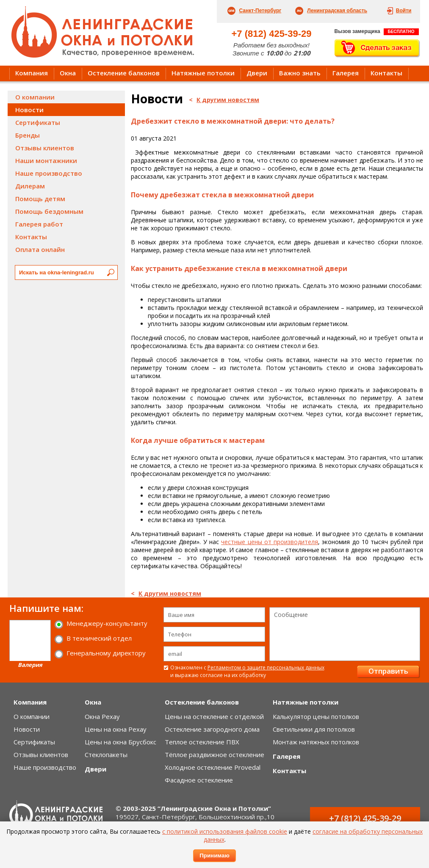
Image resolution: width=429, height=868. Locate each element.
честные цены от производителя (270, 542)
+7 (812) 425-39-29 (272, 34)
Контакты (386, 73)
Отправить (388, 671)
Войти (404, 11)
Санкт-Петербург (260, 11)
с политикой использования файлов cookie (225, 831)
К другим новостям (228, 100)
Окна (68, 73)
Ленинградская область (337, 11)
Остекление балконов (124, 73)
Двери (257, 73)
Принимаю (214, 856)
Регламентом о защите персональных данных (266, 668)
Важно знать (300, 73)
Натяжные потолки (203, 73)
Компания (32, 73)
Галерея (346, 73)
